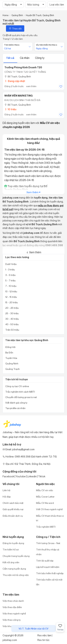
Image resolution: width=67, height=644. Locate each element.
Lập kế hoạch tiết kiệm (48, 567)
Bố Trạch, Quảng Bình (18, 76)
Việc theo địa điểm (12, 607)
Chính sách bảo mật (13, 503)
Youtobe (21, 476)
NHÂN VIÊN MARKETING (19, 96)
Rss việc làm (44, 635)
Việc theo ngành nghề (14, 613)
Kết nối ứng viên (11, 562)
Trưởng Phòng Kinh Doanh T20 (23, 67)
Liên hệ (6, 490)
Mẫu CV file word (45, 503)
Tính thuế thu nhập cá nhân (48, 552)
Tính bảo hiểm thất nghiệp (50, 573)
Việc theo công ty (12, 620)
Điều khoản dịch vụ (13, 516)
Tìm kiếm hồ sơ (11, 549)
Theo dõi (15, 28)
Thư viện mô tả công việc (16, 575)
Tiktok (42, 476)
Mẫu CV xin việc (45, 490)
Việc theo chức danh (13, 601)
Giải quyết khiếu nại (13, 509)
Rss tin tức (43, 640)
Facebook (8, 476)
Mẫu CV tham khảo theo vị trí (50, 518)
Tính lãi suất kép (45, 561)
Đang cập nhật (15, 81)
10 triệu (10, 109)
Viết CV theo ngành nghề (49, 509)
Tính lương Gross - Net (48, 543)
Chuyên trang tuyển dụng (16, 556)
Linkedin (32, 476)
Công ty (40, 58)
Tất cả (10, 58)
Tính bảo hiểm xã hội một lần (49, 582)
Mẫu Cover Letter (45, 497)
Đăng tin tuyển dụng (13, 543)
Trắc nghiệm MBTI (46, 527)
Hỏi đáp (7, 497)
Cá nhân (25, 58)
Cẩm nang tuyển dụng (14, 569)
